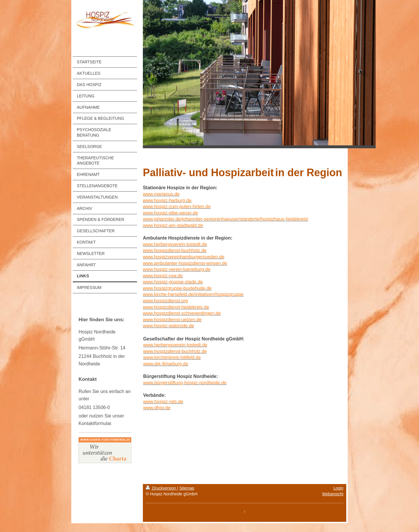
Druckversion (161, 488)
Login (338, 488)
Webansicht (333, 494)
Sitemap (187, 488)
